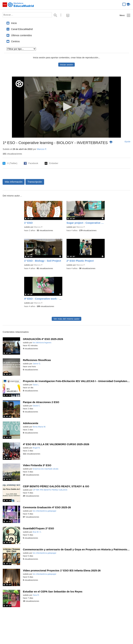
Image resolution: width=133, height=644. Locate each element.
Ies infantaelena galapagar (45, 511)
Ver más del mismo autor (66, 319)
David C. (37, 406)
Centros (15, 41)
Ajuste (127, 142)
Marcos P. (42, 149)
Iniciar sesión (66, 65)
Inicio (14, 23)
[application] (66, 107)
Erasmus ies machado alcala (46, 469)
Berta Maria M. (39, 427)
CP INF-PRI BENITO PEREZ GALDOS (50, 490)
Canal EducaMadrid (22, 29)
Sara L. (36, 385)
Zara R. (36, 595)
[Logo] (19, 84)
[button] (66, 107)
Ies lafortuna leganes (42, 343)
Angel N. (36, 448)
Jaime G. (37, 364)
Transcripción (35, 182)
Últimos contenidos (21, 35)
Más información (14, 182)
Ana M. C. (37, 532)
